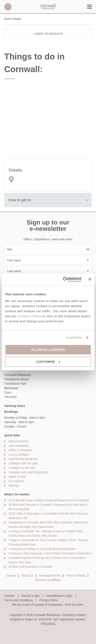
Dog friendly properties (23, 459)
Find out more (74, 605)
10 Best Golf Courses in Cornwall (30, 567)
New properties (18, 441)
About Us (27, 575)
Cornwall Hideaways (48, 7)
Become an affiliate (48, 580)
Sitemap (14, 485)
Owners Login (30, 596)
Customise (74, 337)
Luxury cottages (19, 454)
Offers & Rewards (20, 450)
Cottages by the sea (22, 468)
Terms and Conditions (18, 600)
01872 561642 (8, 7)
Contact (11, 575)
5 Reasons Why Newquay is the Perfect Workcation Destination (50, 553)
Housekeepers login (59, 596)
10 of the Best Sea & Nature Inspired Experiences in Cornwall (49, 500)
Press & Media (76, 575)
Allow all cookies (48, 350)
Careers (9, 596)
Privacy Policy (49, 600)
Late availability (19, 446)
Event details (13, 19)
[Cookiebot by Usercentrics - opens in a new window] (63, 280)
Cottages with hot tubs (23, 463)
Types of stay (17, 477)
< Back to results (48, 34)
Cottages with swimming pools (28, 472)
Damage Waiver (50, 575)
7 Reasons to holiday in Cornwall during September (42, 549)
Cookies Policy (29, 316)
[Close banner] (90, 279)
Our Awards (16, 481)
